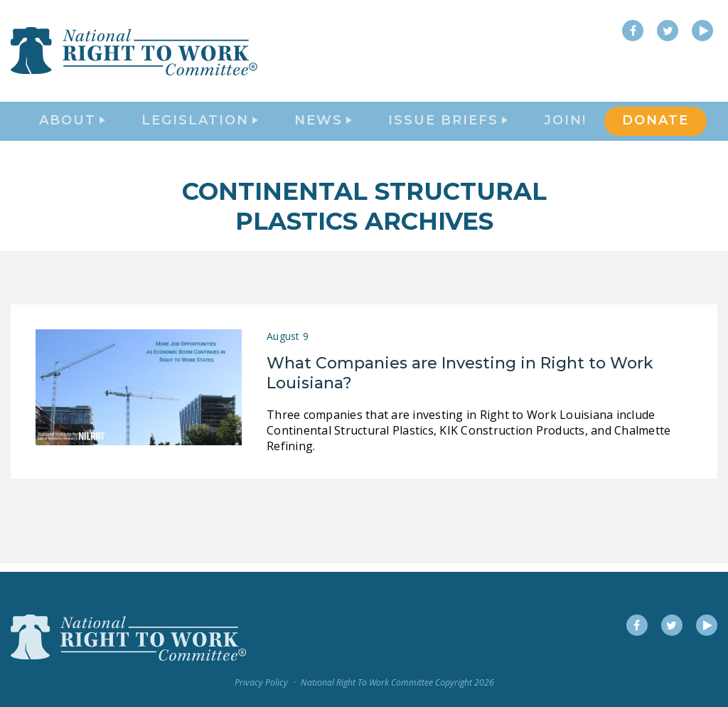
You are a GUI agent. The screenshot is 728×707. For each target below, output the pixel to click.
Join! (565, 125)
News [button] (323, 125)
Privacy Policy (261, 683)
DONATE (655, 125)
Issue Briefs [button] (448, 125)
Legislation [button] (200, 125)
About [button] (72, 125)
